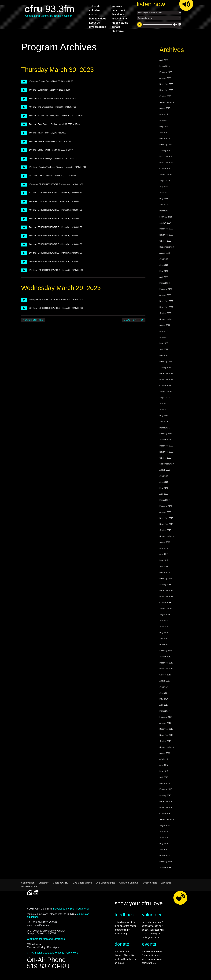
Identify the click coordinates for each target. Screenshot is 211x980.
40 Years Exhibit (30, 888)
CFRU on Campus (129, 884)
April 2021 (164, 423)
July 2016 (164, 761)
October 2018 (165, 604)
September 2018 (167, 610)
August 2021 (165, 399)
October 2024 (165, 170)
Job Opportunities (106, 884)
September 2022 (167, 321)
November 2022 (166, 309)
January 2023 (165, 297)
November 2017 (166, 670)
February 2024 (166, 218)
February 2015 (166, 863)
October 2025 (165, 98)
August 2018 (165, 616)
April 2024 (164, 206)
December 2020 (166, 447)
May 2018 (164, 634)
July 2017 (164, 689)
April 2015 (164, 851)
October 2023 (165, 243)
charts (93, 14)
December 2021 (166, 375)
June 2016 (164, 767)
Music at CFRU (61, 884)
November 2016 (166, 737)
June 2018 (164, 628)
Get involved (28, 884)
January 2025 (165, 152)
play (23, 83)
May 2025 (164, 128)
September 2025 (167, 104)
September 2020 (167, 465)
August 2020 (165, 472)
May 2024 (164, 200)
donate (116, 27)
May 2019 (164, 562)
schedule (95, 6)
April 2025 (164, 134)
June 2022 (164, 339)
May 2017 (164, 700)
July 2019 (164, 550)
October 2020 (165, 460)
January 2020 (165, 514)
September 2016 (167, 749)
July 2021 (164, 405)
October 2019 (165, 532)
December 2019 (166, 520)
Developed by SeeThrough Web (71, 910)
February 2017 (166, 719)
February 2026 (166, 74)
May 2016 (164, 773)
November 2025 (166, 92)
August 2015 (165, 827)
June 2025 (164, 122)
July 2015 (164, 833)
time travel (118, 31)
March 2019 (165, 574)
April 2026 (164, 62)
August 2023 (165, 255)
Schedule (44, 884)
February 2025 (166, 146)
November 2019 (166, 526)
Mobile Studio (150, 884)
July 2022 (164, 333)
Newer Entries (33, 321)
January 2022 (165, 369)
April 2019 (164, 568)
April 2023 (164, 279)
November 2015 (166, 809)
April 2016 (164, 779)
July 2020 (164, 478)
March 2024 (165, 212)
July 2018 (164, 622)
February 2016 (166, 791)
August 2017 (165, 682)
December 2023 (166, 230)
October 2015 (165, 815)
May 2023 (164, 273)
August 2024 (165, 182)
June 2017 (164, 695)
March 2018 (165, 646)
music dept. (119, 10)
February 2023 (166, 291)
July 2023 (164, 261)
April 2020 (164, 496)
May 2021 (164, 417)
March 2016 (165, 785)
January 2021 (165, 441)
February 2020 (166, 508)
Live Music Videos (82, 884)
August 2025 (165, 110)
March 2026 (165, 68)
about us (94, 23)
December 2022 (166, 303)
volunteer (95, 10)
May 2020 (164, 490)
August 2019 (165, 544)
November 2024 (166, 164)
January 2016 (165, 797)
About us (166, 884)
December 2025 (166, 86)
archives (117, 6)
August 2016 (165, 755)
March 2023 (165, 285)
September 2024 (167, 176)
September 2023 (167, 249)
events (149, 946)
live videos (118, 14)
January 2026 (165, 80)
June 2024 (164, 194)
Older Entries (134, 321)
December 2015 (166, 803)
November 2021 (166, 381)
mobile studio (120, 23)
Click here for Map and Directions (46, 941)
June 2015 (164, 839)
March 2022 (165, 357)
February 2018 (166, 652)
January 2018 (165, 658)
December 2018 (166, 592)
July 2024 (164, 188)
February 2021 (166, 435)
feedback (124, 916)
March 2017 (165, 713)
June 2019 (164, 556)
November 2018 (166, 598)
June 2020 (164, 484)
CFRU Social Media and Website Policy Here (52, 954)
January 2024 (165, 225)
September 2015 (167, 821)
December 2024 (166, 158)
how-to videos (98, 18)
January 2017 (165, 725)
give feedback (98, 27)
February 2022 (166, 363)
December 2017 (166, 664)
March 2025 (165, 140)
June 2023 (164, 267)
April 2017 (164, 707)
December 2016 (166, 731)
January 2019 (165, 586)
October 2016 (165, 743)
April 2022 (164, 351)
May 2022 (164, 345)
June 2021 (164, 411)
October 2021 (165, 387)
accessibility (119, 18)
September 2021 (167, 393)
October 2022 (165, 315)
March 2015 (165, 857)
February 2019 (166, 580)
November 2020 (166, 453)
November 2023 (166, 236)
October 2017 (165, 676)
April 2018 (164, 640)
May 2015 (164, 845)
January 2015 (165, 869)
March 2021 (165, 429)
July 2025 (164, 116)
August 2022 (165, 327)
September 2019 (167, 538)
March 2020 (165, 502)
